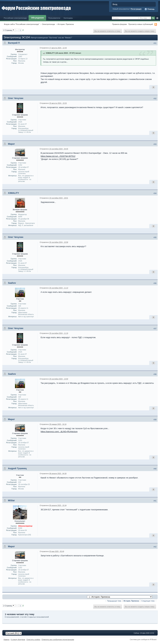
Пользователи (54, 18)
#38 (155, 374)
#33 (155, 144)
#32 (155, 99)
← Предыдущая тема (113, 601)
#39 (155, 420)
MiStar (11, 500)
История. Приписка (66, 24)
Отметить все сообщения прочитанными (58, 639)
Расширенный (157, 18)
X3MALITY (13, 193)
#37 (155, 329)
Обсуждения (37, 18)
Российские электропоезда (15, 18)
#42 (155, 547)
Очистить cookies (33, 639)
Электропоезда (48, 24)
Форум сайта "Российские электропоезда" (22, 24)
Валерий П (14, 43)
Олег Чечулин (16, 98)
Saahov (12, 283)
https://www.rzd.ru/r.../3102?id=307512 (58, 156)
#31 (155, 43)
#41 (155, 501)
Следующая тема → (149, 601)
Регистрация (136, 9)
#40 (155, 469)
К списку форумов (18, 639)
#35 (155, 237)
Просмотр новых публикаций (141, 24)
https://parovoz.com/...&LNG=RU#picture (59, 432)
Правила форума (119, 24)
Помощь (150, 9)
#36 (155, 283)
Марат (11, 144)
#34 (155, 193)
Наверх (7, 639)
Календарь (68, 18)
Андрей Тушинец (17, 468)
